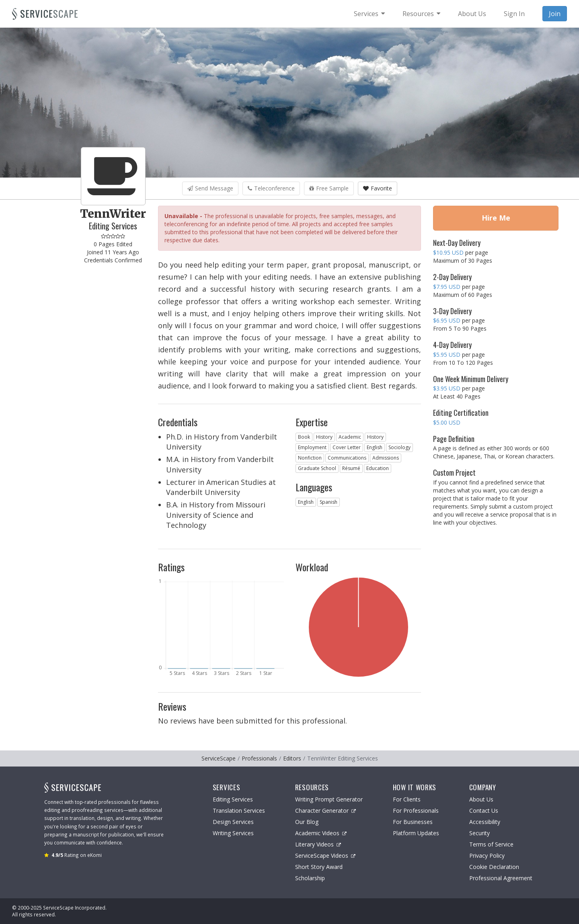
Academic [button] (350, 437)
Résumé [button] (351, 468)
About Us (481, 799)
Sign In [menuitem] (514, 14)
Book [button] (304, 437)
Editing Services (233, 799)
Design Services (233, 822)
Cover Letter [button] (347, 447)
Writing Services (233, 833)
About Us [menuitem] (472, 14)
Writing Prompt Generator (329, 799)
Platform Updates (416, 833)
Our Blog (307, 822)
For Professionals (416, 811)
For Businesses (413, 822)
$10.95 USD (448, 252)
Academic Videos (321, 833)
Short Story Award (319, 867)
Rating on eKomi (77, 855)
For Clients (407, 799)
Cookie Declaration (494, 867)
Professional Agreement (501, 878)
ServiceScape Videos (325, 856)
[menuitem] (369, 14)
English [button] (375, 447)
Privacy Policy (487, 856)
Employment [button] (312, 447)
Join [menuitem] (555, 14)
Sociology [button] (399, 447)
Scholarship (310, 878)
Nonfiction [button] (310, 458)
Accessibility (485, 822)
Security (479, 833)
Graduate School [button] (317, 468)
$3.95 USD (447, 388)
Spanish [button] (329, 502)
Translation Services (239, 811)
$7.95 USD (447, 287)
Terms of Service (491, 844)
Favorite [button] (378, 188)
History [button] (324, 437)
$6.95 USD (447, 320)
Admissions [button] (386, 458)
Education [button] (378, 468)
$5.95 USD (447, 355)
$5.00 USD (447, 422)
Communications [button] (347, 458)
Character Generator (325, 811)
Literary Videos (318, 844)
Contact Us (484, 811)
